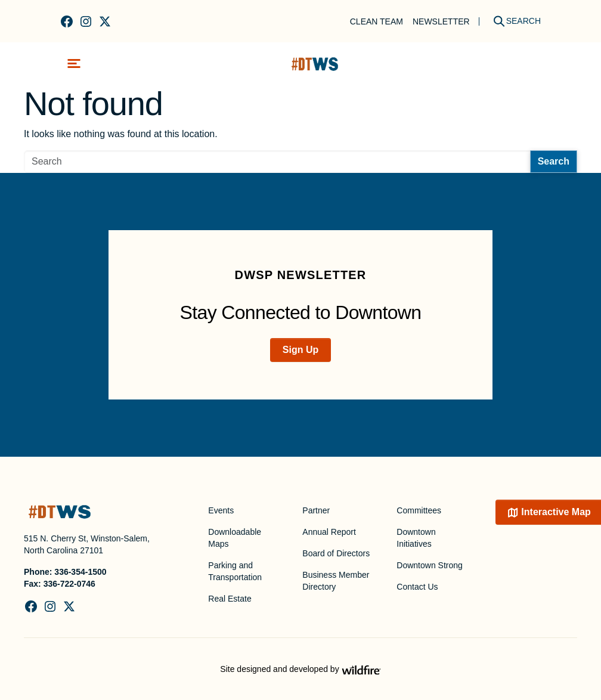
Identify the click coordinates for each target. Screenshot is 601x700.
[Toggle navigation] (74, 64)
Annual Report (329, 532)
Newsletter (441, 21)
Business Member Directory (336, 581)
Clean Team (377, 21)
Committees (419, 510)
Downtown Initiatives (416, 538)
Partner (316, 510)
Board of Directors (336, 553)
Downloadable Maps (235, 538)
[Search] (513, 21)
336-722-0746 (69, 584)
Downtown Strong (430, 565)
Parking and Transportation (235, 571)
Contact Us (417, 587)
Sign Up (300, 350)
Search (554, 161)
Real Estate (230, 599)
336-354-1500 (80, 572)
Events (221, 510)
